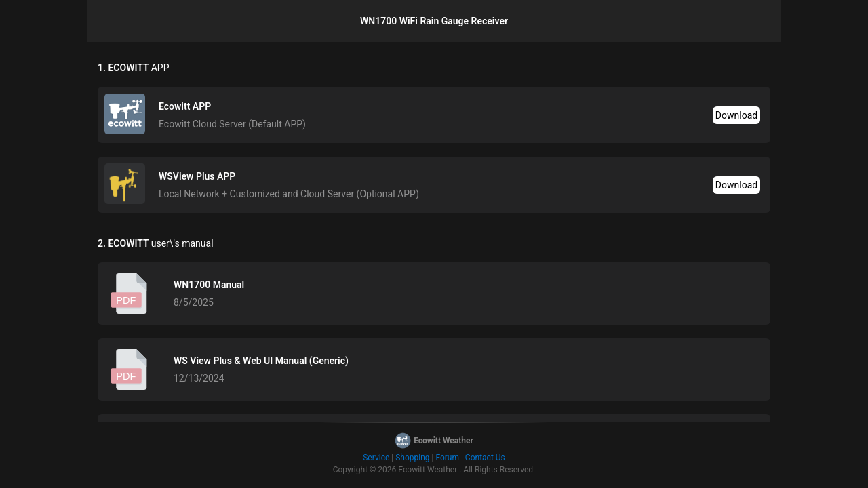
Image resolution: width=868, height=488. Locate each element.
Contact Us (485, 457)
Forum (447, 457)
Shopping (412, 457)
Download (736, 115)
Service (376, 457)
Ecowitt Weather (428, 470)
